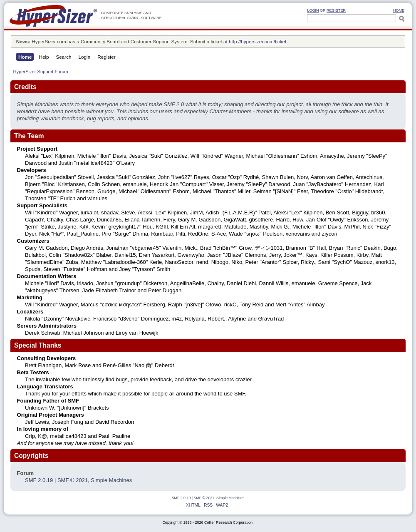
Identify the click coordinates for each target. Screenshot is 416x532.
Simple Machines (111, 480)
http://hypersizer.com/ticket (258, 41)
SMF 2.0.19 (39, 480)
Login (313, 10)
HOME (399, 10)
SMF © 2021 (73, 480)
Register (336, 10)
